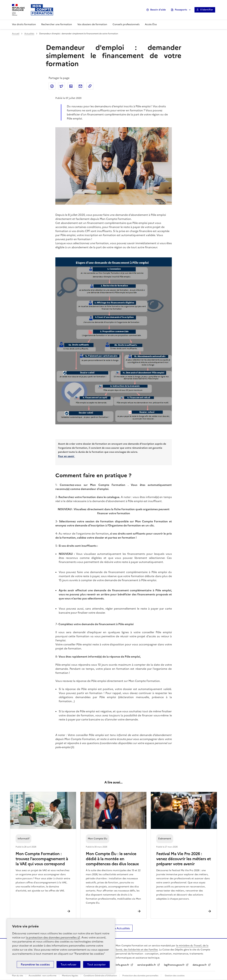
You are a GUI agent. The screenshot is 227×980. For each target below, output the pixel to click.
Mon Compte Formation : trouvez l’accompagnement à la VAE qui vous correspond (42, 859)
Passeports (181, 10)
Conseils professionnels (126, 24)
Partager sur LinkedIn (71, 86)
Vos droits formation (24, 24)
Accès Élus (151, 24)
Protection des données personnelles (140, 976)
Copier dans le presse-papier (90, 86)
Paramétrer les (35, 964)
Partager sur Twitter (61, 86)
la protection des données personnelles (51, 937)
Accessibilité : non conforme (42, 976)
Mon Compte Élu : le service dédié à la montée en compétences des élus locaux (112, 859)
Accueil (16, 34)
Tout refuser (68, 964)
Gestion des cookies (175, 976)
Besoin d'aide (158, 10)
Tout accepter (96, 964)
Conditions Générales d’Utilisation (100, 976)
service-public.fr (147, 965)
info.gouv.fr (123, 965)
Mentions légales (70, 976)
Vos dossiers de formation (92, 24)
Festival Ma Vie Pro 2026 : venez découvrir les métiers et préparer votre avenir (183, 859)
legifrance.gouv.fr (175, 965)
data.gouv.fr (200, 965)
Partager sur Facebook (52, 86)
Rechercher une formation (57, 24)
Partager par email (80, 86)
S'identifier (207, 10)
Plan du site (18, 976)
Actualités (29, 34)
